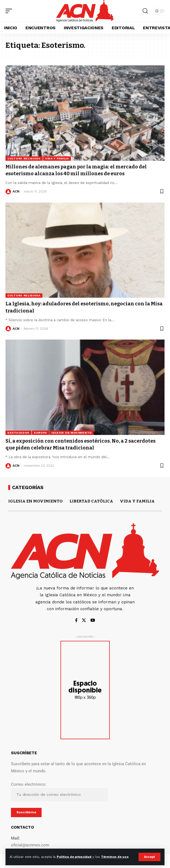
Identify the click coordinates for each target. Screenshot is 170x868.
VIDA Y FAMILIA (57, 158)
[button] (149, 857)
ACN (16, 191)
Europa (40, 433)
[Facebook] (76, 621)
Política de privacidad (74, 857)
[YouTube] (93, 621)
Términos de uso (115, 857)
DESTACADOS (18, 433)
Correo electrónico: (59, 791)
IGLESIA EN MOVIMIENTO (72, 433)
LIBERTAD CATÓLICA (91, 501)
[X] (84, 621)
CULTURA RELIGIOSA (24, 158)
